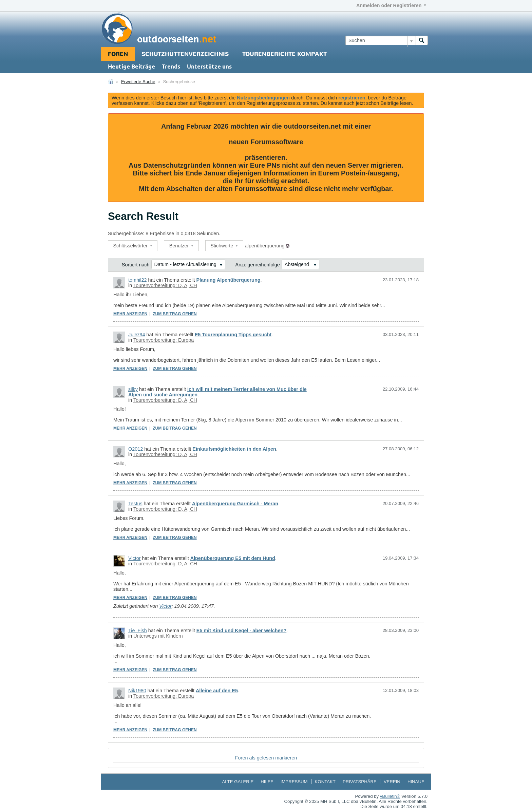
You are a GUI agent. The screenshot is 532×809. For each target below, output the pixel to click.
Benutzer (182, 246)
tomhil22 (137, 280)
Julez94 (137, 335)
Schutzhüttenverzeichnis (185, 54)
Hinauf (416, 782)
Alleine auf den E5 (217, 691)
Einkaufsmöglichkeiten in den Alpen (234, 449)
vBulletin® (390, 796)
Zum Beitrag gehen (175, 314)
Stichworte (224, 246)
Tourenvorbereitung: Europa (164, 340)
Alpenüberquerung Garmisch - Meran (235, 504)
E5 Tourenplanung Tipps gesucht (233, 335)
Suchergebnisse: (126, 233)
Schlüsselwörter (133, 246)
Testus (135, 504)
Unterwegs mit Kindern (158, 636)
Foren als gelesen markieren (266, 758)
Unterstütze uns (209, 67)
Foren (118, 54)
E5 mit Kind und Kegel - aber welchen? (241, 631)
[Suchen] (381, 40)
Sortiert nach (136, 265)
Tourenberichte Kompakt (284, 54)
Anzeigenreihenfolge (258, 265)
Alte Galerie (238, 782)
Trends (171, 67)
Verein (392, 782)
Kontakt (325, 782)
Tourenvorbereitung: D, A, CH (165, 285)
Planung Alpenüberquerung (229, 280)
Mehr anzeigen (130, 314)
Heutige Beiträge (131, 67)
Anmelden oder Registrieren (391, 5)
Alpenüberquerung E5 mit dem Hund (233, 558)
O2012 (136, 449)
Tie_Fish (138, 631)
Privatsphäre (360, 782)
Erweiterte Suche (138, 82)
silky (133, 389)
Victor (135, 558)
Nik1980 (137, 691)
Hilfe (267, 782)
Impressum (294, 782)
